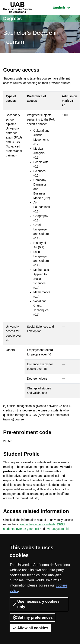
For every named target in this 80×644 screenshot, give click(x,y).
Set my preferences (32, 617)
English (65, 7)
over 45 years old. (57, 529)
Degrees (12, 18)
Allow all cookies (30, 628)
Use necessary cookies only (36, 604)
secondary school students (38, 524)
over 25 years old (28, 529)
